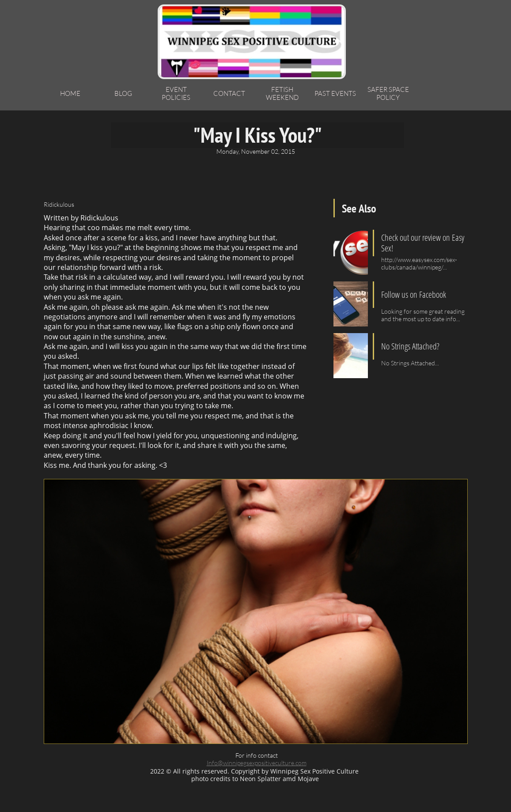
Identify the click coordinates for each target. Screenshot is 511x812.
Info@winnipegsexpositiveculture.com (257, 763)
